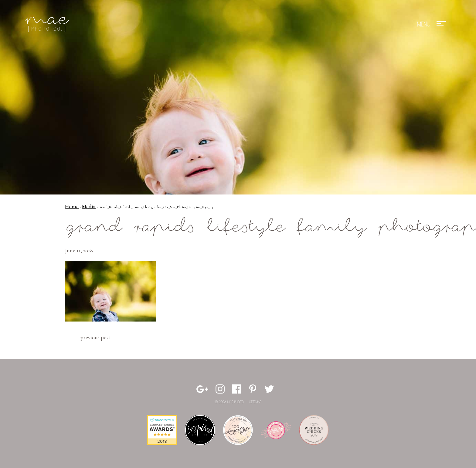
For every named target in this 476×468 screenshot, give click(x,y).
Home (72, 206)
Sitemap (255, 402)
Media (89, 206)
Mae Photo (48, 24)
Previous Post (95, 337)
